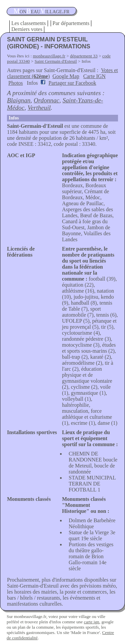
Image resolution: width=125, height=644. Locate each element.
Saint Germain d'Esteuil (56, 61)
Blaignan (19, 100)
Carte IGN (94, 76)
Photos (16, 83)
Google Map (66, 76)
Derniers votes (27, 29)
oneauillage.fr (41, 11)
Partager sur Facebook (72, 83)
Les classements (29, 23)
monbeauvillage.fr (49, 56)
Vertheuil (39, 108)
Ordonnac (46, 100)
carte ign (91, 622)
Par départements (71, 23)
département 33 (84, 56)
